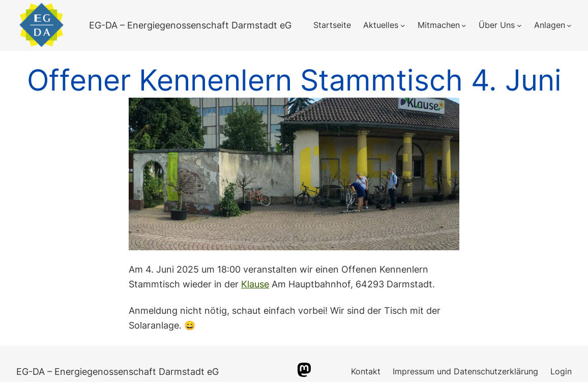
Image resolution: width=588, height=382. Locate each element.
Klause (255, 284)
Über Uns (497, 25)
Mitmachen (439, 25)
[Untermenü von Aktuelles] (403, 25)
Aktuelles (381, 25)
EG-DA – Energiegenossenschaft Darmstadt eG (190, 25)
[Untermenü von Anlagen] (569, 25)
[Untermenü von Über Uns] (519, 25)
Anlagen (550, 25)
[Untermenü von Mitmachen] (464, 25)
